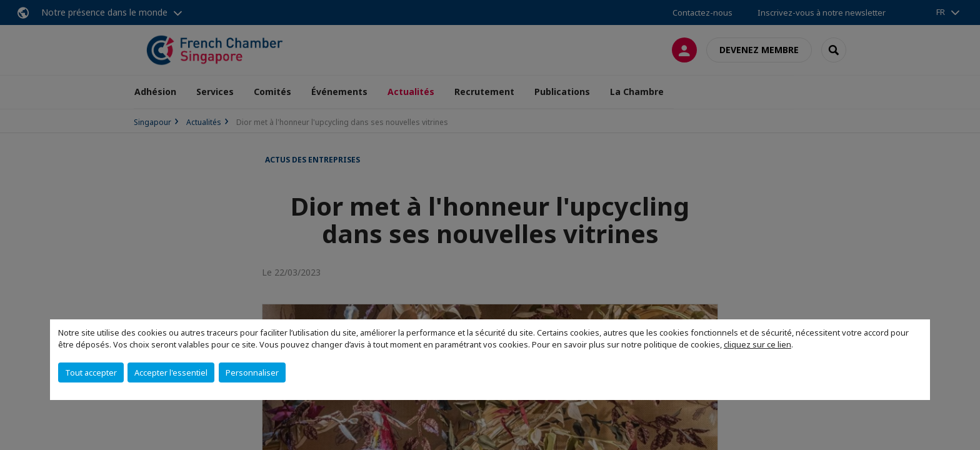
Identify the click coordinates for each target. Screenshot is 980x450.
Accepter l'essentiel (171, 372)
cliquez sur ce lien (757, 344)
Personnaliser (252, 372)
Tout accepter (91, 372)
